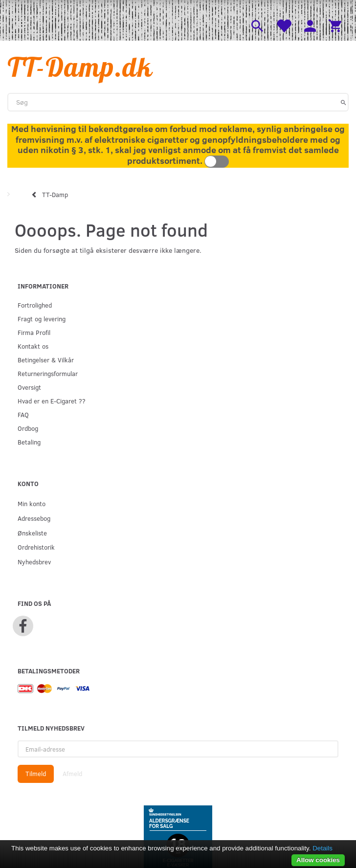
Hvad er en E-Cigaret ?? (52, 401)
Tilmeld (36, 774)
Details (323, 848)
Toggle (217, 162)
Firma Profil (34, 332)
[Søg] (344, 102)
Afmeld (72, 774)
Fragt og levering (42, 319)
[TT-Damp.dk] (80, 67)
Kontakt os (33, 346)
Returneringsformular (48, 373)
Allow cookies (318, 860)
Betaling (29, 442)
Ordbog (28, 428)
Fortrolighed (35, 305)
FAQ (23, 414)
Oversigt (29, 387)
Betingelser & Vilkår (46, 360)
